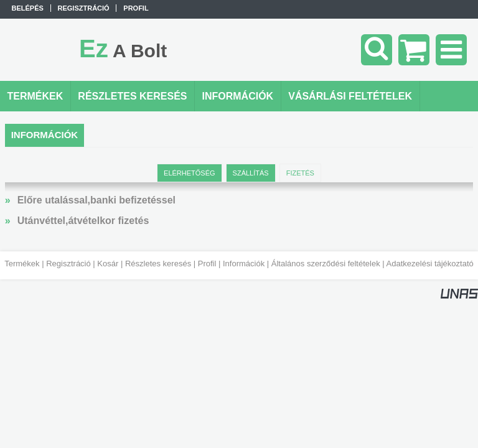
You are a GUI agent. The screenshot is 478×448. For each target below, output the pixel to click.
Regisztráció (68, 264)
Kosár (108, 264)
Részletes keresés (158, 264)
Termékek (22, 264)
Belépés (28, 8)
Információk (244, 264)
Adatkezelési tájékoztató (430, 264)
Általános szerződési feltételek (326, 264)
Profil (207, 264)
